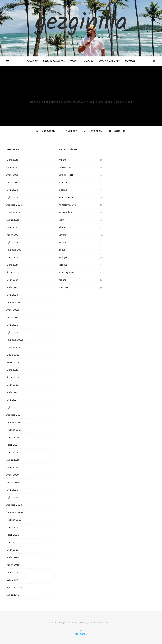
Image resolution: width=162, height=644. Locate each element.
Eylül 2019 (12, 580)
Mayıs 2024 (13, 257)
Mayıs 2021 (13, 437)
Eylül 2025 (12, 197)
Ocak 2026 (12, 167)
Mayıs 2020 (13, 527)
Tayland (63, 242)
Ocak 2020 (12, 550)
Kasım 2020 (13, 482)
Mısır (61, 220)
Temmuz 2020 (15, 512)
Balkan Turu (65, 167)
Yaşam (74, 61)
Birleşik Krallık (66, 175)
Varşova (63, 265)
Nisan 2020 (13, 535)
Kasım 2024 (13, 235)
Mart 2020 (12, 542)
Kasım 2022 (13, 317)
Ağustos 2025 (14, 205)
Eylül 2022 (12, 332)
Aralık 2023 (13, 287)
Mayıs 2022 (13, 355)
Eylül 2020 (12, 497)
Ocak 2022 (12, 385)
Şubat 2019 (13, 595)
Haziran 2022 (14, 347)
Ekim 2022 (12, 325)
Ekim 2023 (12, 295)
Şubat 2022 (13, 377)
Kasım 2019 (13, 565)
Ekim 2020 (12, 490)
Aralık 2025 (13, 175)
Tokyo (62, 250)
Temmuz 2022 (15, 340)
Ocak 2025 (12, 227)
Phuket (62, 227)
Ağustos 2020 (14, 505)
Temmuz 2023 (15, 302)
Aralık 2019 (13, 557)
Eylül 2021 (12, 407)
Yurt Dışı (63, 287)
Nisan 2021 (13, 445)
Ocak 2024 (12, 280)
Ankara (89, 61)
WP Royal (84, 623)
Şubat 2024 (13, 272)
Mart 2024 (12, 265)
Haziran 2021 (14, 430)
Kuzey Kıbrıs (65, 212)
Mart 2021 (12, 452)
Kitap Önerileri (109, 61)
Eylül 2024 (12, 242)
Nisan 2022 (13, 362)
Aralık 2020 (13, 475)
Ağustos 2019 (14, 587)
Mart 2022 (12, 370)
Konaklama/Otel (54, 61)
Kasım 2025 (13, 182)
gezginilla (81, 23)
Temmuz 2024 (15, 250)
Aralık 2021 (13, 392)
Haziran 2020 (14, 520)
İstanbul (63, 182)
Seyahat (32, 61)
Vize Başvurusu (67, 272)
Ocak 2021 (12, 467)
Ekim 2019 (12, 572)
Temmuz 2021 (15, 422)
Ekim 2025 (12, 190)
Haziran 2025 (14, 212)
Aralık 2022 (13, 310)
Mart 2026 (12, 160)
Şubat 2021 (13, 460)
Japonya (63, 190)
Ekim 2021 (12, 400)
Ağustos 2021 (14, 415)
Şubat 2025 (13, 220)
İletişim (130, 61)
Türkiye (63, 257)
